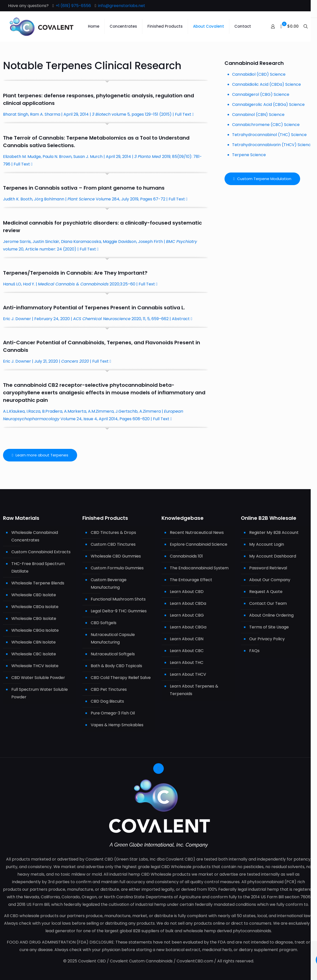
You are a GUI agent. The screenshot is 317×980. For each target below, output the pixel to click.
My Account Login (267, 544)
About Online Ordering (271, 615)
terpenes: (30, 96)
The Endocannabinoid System (199, 568)
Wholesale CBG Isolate (34, 619)
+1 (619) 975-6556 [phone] (73, 6)
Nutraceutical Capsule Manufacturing (113, 638)
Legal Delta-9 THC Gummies (119, 611)
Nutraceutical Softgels (113, 654)
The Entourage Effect (191, 580)
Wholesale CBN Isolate (34, 642)
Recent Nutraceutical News (197, 532)
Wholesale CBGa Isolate (35, 630)
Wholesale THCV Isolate (35, 666)
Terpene (77, 138)
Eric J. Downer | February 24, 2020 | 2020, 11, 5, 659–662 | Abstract (98, 319)
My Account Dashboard (273, 556)
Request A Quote (266, 592)
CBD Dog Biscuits (107, 701)
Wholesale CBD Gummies (116, 556)
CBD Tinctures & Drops (113, 532)
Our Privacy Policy (267, 639)
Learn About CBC (187, 651)
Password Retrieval (268, 568)
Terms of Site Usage (269, 627)
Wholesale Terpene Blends (38, 583)
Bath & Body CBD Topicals (116, 666)
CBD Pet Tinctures (109, 689)
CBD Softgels (104, 623)
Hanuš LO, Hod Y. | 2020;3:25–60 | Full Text (80, 284)
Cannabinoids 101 (186, 556)
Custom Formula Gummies (117, 568)
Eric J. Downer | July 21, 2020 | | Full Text (57, 361)
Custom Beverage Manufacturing (109, 584)
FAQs (254, 651)
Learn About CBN (187, 639)
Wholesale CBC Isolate (34, 654)
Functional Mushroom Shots (118, 599)
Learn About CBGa (188, 627)
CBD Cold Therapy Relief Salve (121, 678)
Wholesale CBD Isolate (34, 595)
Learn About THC (187, 663)
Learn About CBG (187, 615)
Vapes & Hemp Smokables (117, 725)
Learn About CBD (187, 592)
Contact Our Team (268, 603)
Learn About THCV (188, 674)
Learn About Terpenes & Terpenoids (194, 690)
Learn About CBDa (188, 603)
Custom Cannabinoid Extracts (41, 552)
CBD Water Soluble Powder (38, 678)
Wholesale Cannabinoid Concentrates (35, 536)
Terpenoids (45, 273)
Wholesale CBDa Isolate (35, 607)
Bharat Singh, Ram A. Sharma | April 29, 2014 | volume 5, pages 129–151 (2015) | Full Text (98, 114)
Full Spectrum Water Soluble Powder (40, 693)
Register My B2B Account (274, 532)
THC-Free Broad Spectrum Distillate (38, 567)
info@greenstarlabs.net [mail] (122, 6)
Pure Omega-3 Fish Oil (113, 713)
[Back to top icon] (158, 769)
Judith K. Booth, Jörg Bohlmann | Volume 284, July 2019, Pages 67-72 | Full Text (95, 199)
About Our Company (270, 580)
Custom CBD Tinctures (113, 544)
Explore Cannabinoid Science (199, 544)
